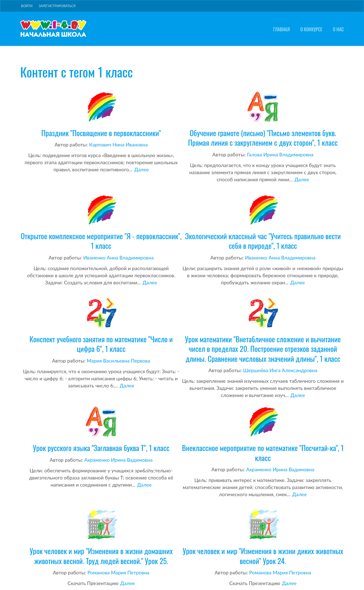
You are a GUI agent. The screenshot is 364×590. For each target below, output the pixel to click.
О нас (338, 29)
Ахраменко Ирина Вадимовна (118, 460)
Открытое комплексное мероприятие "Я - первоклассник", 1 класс (101, 222)
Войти (27, 6)
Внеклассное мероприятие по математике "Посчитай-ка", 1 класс (263, 434)
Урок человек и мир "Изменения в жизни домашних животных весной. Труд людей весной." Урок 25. (101, 537)
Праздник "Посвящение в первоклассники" (101, 114)
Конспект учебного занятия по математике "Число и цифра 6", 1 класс (101, 325)
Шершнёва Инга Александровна (280, 370)
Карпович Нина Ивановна (119, 144)
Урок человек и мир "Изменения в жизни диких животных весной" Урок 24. (263, 537)
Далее (142, 169)
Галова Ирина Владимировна (280, 154)
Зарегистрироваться (57, 6)
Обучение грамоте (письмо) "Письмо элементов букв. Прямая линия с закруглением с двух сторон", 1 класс (263, 119)
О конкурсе (311, 29)
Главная (281, 29)
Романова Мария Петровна (118, 572)
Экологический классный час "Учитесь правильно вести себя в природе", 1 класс (263, 222)
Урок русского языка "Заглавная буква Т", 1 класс (101, 429)
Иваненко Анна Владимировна (118, 258)
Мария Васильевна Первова (119, 361)
